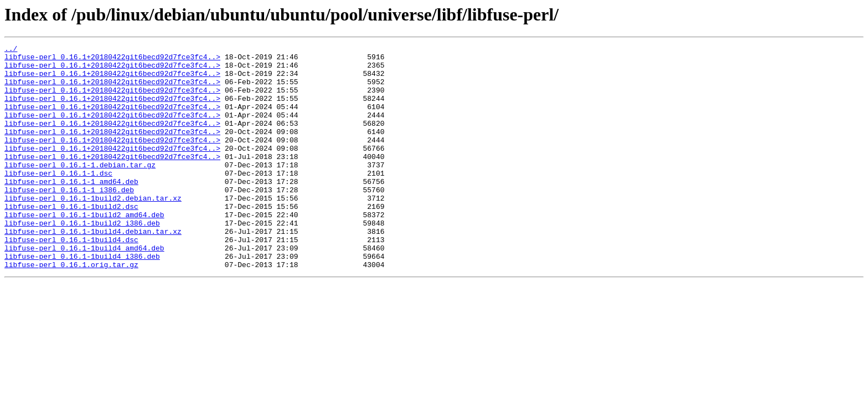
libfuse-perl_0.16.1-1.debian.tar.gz (80, 190)
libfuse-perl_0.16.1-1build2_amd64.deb (84, 249)
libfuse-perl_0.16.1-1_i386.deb (69, 219)
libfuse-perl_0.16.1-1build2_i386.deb (82, 259)
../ (11, 50)
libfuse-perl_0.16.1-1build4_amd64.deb (84, 289)
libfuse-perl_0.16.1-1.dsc (58, 199)
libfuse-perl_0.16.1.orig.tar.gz (71, 309)
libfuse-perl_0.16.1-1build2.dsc (71, 239)
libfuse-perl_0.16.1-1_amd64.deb (71, 209)
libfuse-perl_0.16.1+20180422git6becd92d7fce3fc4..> (112, 60)
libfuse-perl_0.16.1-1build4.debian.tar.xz (93, 269)
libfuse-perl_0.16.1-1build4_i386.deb (82, 299)
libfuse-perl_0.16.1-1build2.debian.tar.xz (93, 229)
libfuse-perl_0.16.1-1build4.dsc (71, 279)
